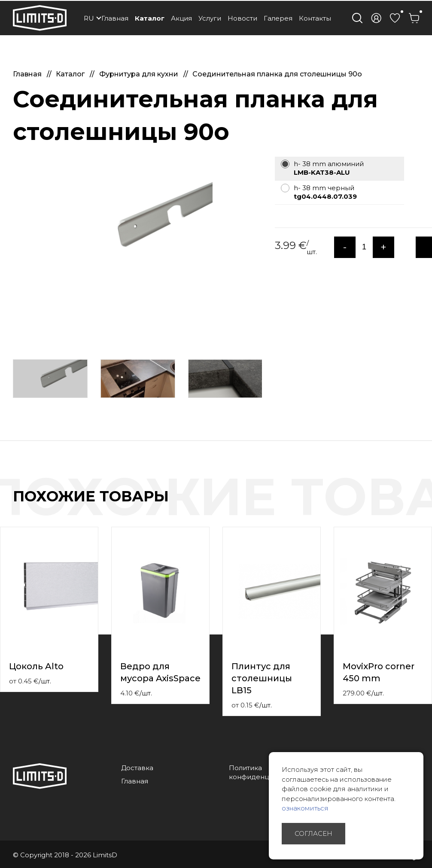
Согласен (313, 833)
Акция (181, 18)
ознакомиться (305, 808)
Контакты (315, 18)
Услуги (210, 18)
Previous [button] (410, 505)
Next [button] (427, 505)
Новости (242, 18)
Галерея (278, 18)
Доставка (137, 768)
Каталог (150, 18)
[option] (137, 228)
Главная (115, 18)
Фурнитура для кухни (140, 74)
